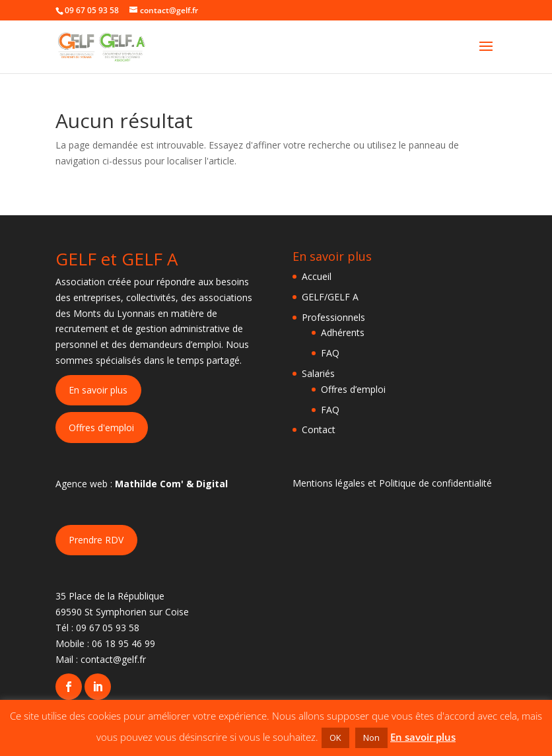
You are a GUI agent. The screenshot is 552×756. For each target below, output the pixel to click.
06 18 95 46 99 (123, 643)
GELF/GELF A (330, 297)
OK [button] (335, 738)
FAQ (330, 353)
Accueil (317, 276)
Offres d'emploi (101, 428)
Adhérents (343, 332)
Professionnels (333, 317)
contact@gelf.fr (113, 659)
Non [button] (371, 738)
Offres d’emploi (353, 389)
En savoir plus (98, 390)
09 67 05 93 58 (108, 628)
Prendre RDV (96, 540)
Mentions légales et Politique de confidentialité (392, 483)
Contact (319, 430)
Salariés (318, 373)
